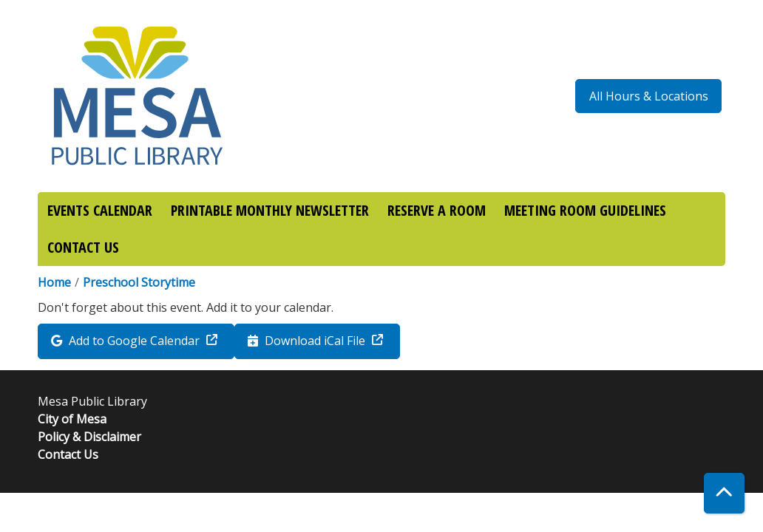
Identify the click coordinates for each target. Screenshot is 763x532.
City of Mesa (72, 419)
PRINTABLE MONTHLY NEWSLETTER (270, 210)
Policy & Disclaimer (89, 437)
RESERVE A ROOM (437, 210)
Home (54, 282)
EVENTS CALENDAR (100, 210)
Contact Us (68, 454)
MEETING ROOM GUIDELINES (585, 210)
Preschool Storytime (139, 282)
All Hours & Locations (649, 96)
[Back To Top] (724, 493)
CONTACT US (83, 247)
